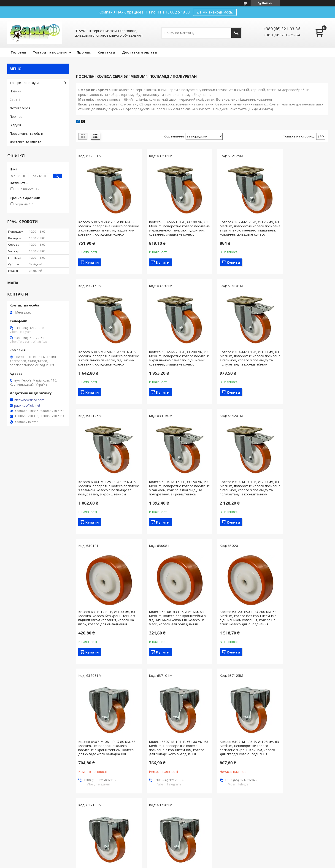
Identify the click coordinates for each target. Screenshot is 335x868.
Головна (18, 52)
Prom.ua (190, 859)
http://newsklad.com (29, 400)
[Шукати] (236, 33)
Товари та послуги (50, 52)
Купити (92, 266)
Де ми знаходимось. (215, 12)
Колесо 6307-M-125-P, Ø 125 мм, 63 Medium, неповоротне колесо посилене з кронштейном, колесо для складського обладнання (234, 632)
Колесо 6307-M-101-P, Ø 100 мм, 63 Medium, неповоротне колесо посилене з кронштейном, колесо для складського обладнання (170, 632)
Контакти (106, 52)
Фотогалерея (20, 108)
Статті (15, 100)
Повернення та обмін (26, 133)
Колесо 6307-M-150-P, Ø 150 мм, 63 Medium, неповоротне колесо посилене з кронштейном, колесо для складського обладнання (298, 632)
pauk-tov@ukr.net (27, 406)
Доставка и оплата (139, 52)
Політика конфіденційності (243, 864)
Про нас (84, 52)
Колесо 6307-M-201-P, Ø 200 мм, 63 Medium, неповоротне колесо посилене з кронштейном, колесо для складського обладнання (105, 766)
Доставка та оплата (25, 142)
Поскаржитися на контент (204, 864)
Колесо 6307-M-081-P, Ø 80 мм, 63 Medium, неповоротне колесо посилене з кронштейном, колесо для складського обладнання (105, 632)
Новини (15, 91)
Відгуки (15, 125)
